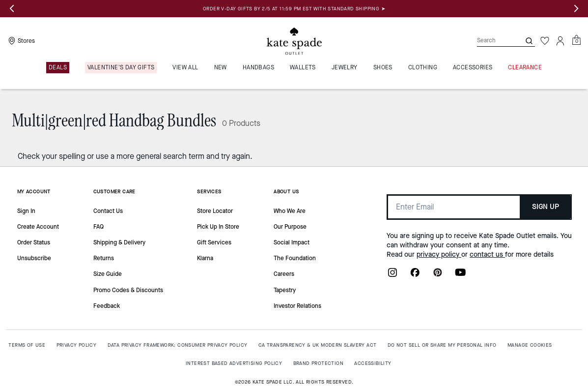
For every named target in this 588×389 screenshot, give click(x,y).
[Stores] (20, 41)
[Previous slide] (12, 9)
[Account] (560, 41)
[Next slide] (576, 9)
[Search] (491, 41)
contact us (487, 254)
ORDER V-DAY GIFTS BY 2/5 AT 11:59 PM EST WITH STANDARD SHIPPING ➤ (294, 9)
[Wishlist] (545, 41)
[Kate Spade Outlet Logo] (294, 41)
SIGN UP (546, 207)
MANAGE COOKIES (530, 345)
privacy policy (439, 254)
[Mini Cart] (576, 40)
